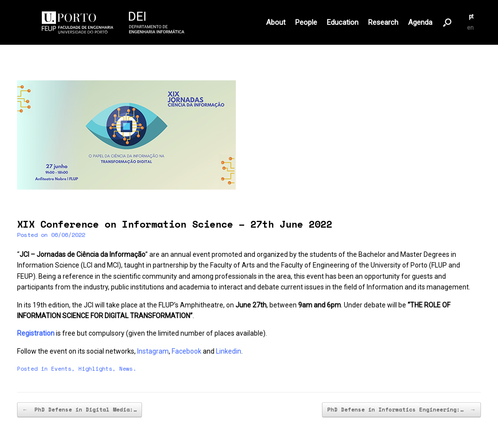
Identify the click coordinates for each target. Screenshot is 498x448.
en (470, 28)
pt (471, 17)
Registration (36, 333)
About (276, 23)
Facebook (187, 351)
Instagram (153, 351)
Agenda (420, 23)
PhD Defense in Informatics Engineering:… (401, 410)
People (306, 23)
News (126, 369)
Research (383, 23)
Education (343, 23)
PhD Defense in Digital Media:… (80, 410)
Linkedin (229, 351)
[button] (447, 22)
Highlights (95, 369)
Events (61, 369)
